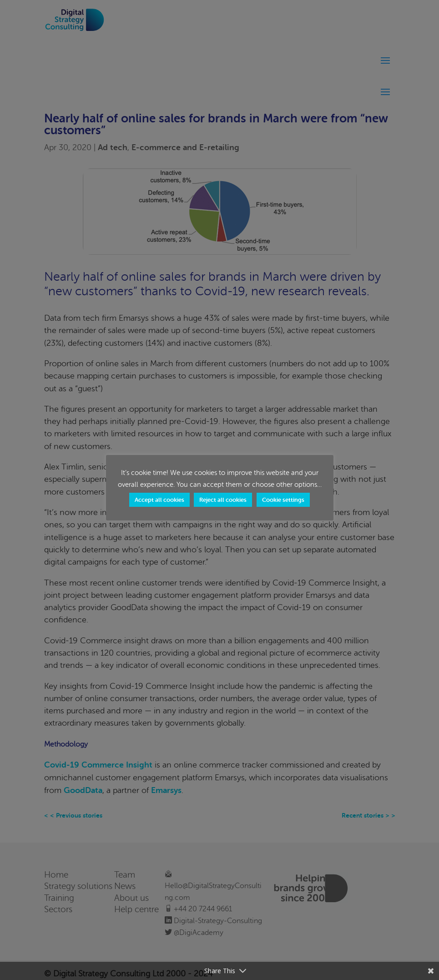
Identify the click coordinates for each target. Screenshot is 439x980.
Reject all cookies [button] (223, 500)
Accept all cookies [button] (159, 500)
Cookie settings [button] (283, 500)
